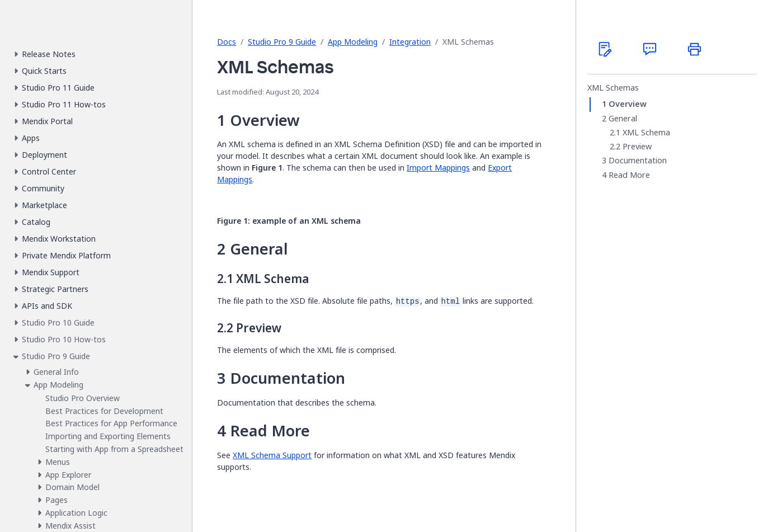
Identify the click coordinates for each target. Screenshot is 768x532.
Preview (637, 147)
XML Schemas (613, 88)
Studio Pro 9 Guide (282, 42)
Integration (410, 42)
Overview (628, 104)
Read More (629, 175)
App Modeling (353, 42)
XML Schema (646, 133)
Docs (227, 42)
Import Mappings (438, 168)
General (623, 119)
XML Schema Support (272, 455)
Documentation (638, 161)
